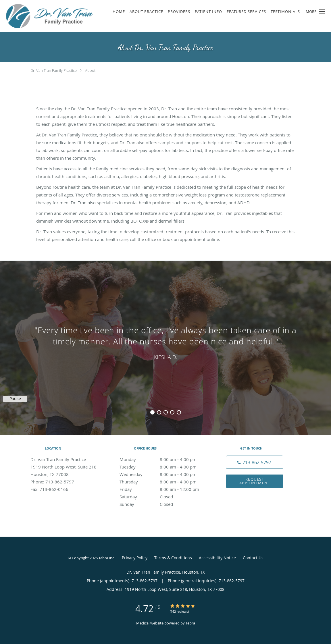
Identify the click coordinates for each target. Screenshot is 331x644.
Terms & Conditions (173, 558)
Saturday (164, 497)
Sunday (164, 504)
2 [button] (159, 412)
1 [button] (152, 412)
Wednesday (164, 474)
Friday (164, 489)
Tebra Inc (106, 558)
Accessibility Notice (217, 558)
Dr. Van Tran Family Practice (54, 70)
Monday (164, 459)
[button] (322, 11)
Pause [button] (15, 399)
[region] (165, 342)
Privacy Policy (135, 558)
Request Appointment (255, 481)
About (90, 70)
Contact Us (253, 558)
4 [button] (172, 412)
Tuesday (164, 467)
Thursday (164, 482)
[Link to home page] (48, 16)
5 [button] (179, 412)
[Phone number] (255, 462)
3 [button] (166, 412)
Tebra (190, 623)
